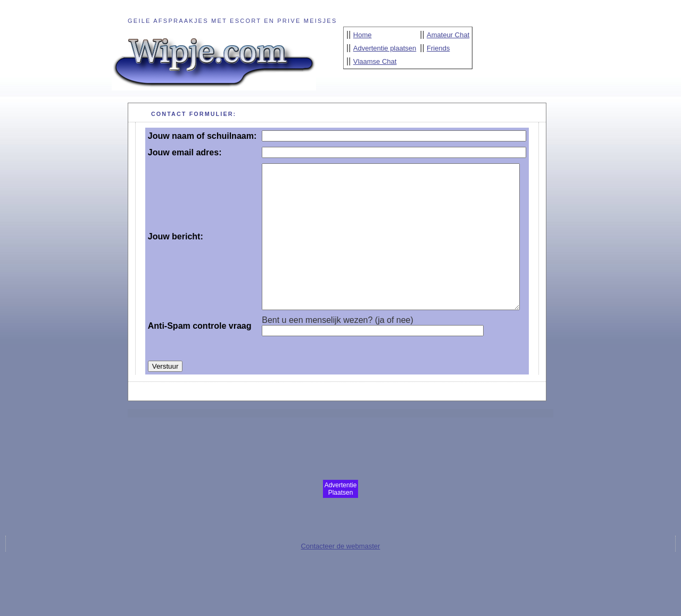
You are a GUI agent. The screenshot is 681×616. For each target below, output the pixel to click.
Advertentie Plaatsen (341, 526)
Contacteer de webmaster (341, 583)
